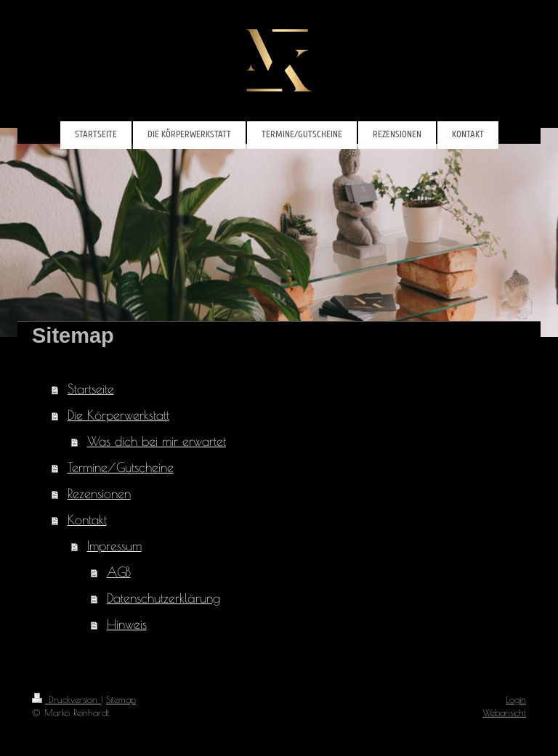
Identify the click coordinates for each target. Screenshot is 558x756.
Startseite (91, 389)
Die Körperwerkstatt (118, 415)
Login (516, 699)
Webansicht (504, 712)
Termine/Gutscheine (121, 467)
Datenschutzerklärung (163, 598)
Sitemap (121, 699)
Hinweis (127, 624)
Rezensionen (99, 493)
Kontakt (87, 520)
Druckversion (66, 699)
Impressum (114, 546)
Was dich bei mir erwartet (157, 441)
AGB (119, 572)
